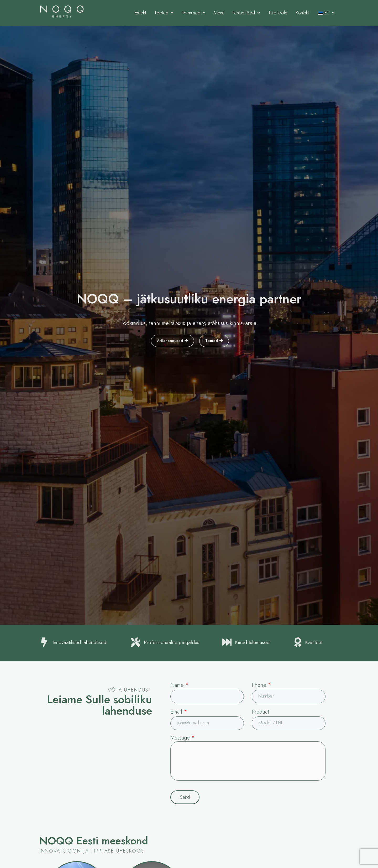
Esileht (140, 13)
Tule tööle (278, 13)
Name (179, 685)
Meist (219, 13)
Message (182, 738)
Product (260, 712)
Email (179, 712)
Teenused (193, 13)
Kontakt (302, 13)
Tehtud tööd (246, 13)
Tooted (164, 13)
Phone (261, 685)
